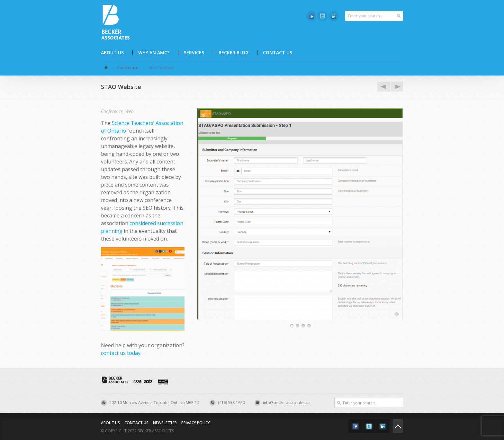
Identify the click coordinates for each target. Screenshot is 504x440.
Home (107, 68)
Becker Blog (234, 53)
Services (194, 53)
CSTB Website (382, 87)
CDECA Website (396, 87)
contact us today (121, 353)
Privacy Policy (196, 423)
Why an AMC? (154, 53)
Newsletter (165, 423)
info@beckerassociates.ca (287, 403)
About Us (112, 53)
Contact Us (278, 53)
